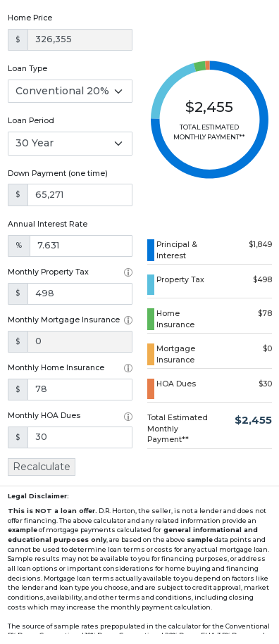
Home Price (30, 18)
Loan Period (31, 121)
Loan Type (27, 69)
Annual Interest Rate (48, 224)
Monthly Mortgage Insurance (64, 320)
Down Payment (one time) (58, 173)
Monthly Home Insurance (56, 368)
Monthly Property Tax (48, 272)
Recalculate (42, 467)
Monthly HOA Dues (44, 416)
